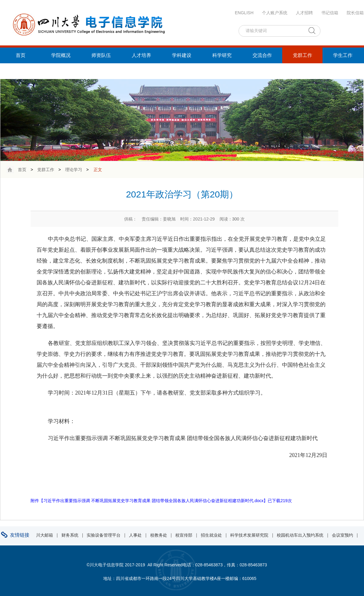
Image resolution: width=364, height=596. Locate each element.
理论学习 (74, 170)
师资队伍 (101, 55)
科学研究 (222, 55)
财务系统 (70, 535)
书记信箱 (330, 13)
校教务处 (159, 535)
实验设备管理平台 (104, 535)
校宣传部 (184, 535)
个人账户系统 (275, 13)
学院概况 (61, 55)
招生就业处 (211, 535)
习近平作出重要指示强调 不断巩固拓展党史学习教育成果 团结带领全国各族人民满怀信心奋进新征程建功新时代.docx (153, 501)
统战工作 (21, 71)
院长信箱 (355, 13)
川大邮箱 (45, 535)
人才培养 (141, 55)
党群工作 (303, 55)
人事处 (135, 535)
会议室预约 (342, 535)
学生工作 (343, 55)
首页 (21, 55)
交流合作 (262, 55)
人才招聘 (304, 13)
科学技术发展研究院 (249, 535)
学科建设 (182, 55)
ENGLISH (244, 13)
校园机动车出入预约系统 (300, 535)
